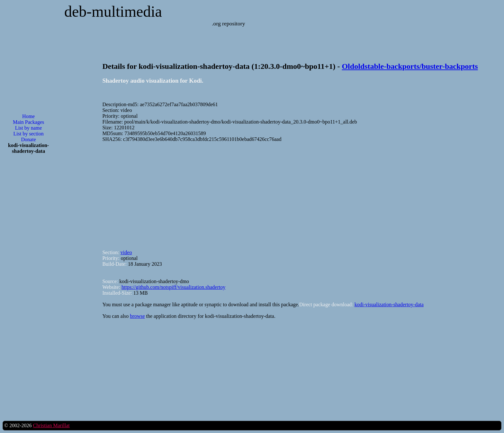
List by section (29, 134)
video (126, 252)
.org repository (228, 23)
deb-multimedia (113, 11)
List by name (29, 128)
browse (137, 316)
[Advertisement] (29, 262)
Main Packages (28, 122)
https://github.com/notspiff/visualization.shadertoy (173, 287)
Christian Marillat (51, 425)
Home (28, 116)
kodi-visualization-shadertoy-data (389, 304)
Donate (29, 139)
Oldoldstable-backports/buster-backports (410, 66)
